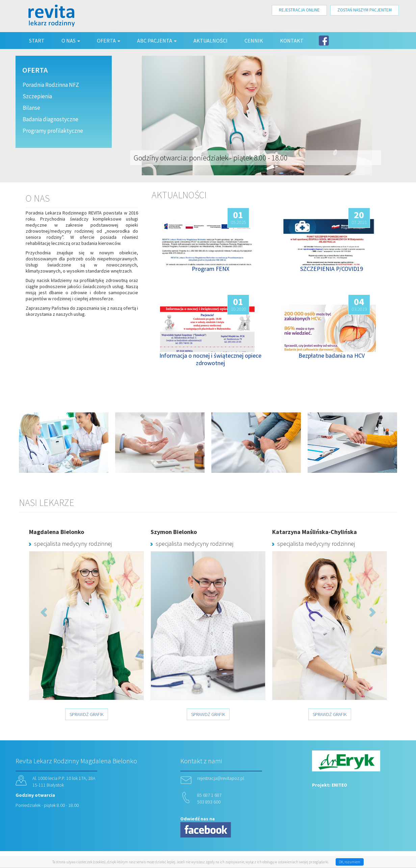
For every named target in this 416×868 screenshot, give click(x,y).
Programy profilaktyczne (53, 131)
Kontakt (292, 41)
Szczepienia (37, 96)
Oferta (109, 41)
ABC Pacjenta (157, 41)
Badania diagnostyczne (50, 119)
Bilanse (31, 108)
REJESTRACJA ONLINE (299, 10)
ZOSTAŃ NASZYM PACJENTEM (365, 10)
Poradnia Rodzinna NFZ (51, 85)
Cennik (254, 41)
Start (37, 41)
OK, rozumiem (350, 862)
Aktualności (211, 41)
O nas (71, 41)
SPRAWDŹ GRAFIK (87, 714)
